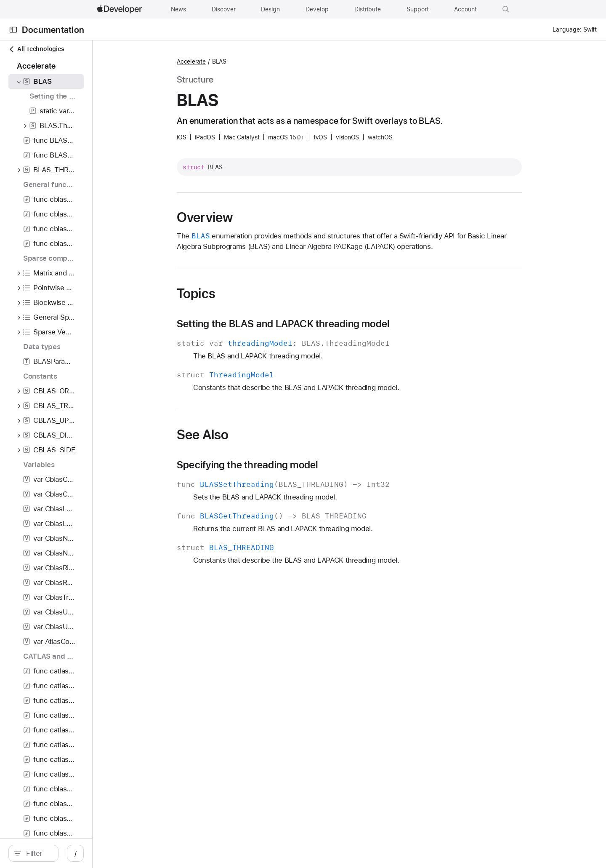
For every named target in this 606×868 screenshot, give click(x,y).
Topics (241, 294)
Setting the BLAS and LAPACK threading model (328, 324)
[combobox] (82, 853)
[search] (78, 853)
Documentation (53, 30)
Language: (567, 29)
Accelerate (236, 61)
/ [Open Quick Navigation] (165, 853)
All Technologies (36, 49)
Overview (249, 217)
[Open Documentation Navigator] (13, 30)
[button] (506, 9)
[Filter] (82, 853)
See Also (247, 435)
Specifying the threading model (292, 465)
